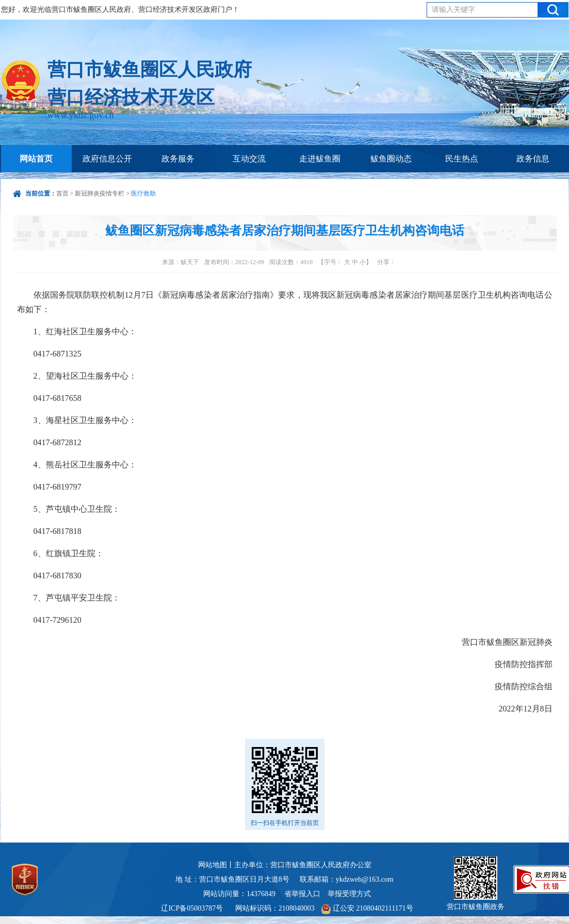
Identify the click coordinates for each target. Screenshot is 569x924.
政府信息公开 (107, 159)
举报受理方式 (349, 894)
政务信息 (533, 159)
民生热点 (462, 159)
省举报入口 (302, 894)
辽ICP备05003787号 (192, 908)
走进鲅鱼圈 (320, 159)
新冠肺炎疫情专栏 (100, 193)
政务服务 (178, 159)
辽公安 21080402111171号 (367, 908)
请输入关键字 (453, 10)
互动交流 (249, 159)
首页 (62, 193)
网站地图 (213, 865)
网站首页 (36, 159)
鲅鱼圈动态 (391, 159)
